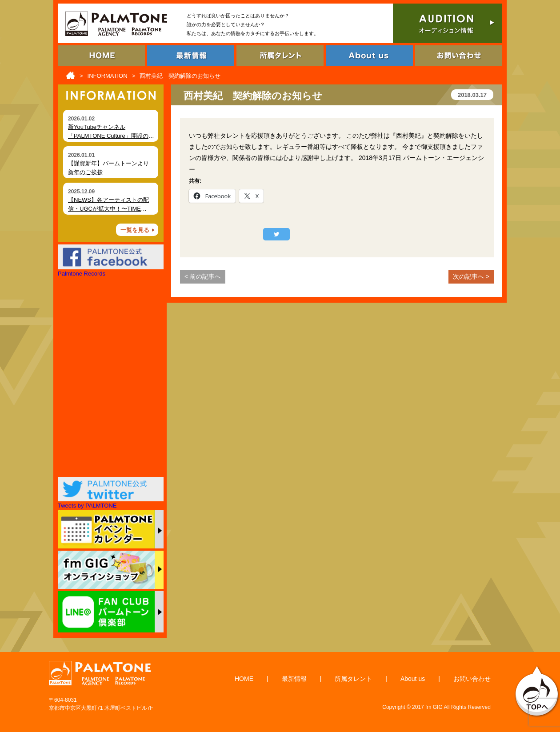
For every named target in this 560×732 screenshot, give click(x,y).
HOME (244, 679)
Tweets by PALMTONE (87, 506)
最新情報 (294, 679)
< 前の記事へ (203, 276)
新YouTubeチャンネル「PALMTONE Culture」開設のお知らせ (111, 136)
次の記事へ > (471, 276)
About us (413, 679)
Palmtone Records (82, 274)
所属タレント (353, 679)
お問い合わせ (472, 679)
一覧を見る (135, 230)
